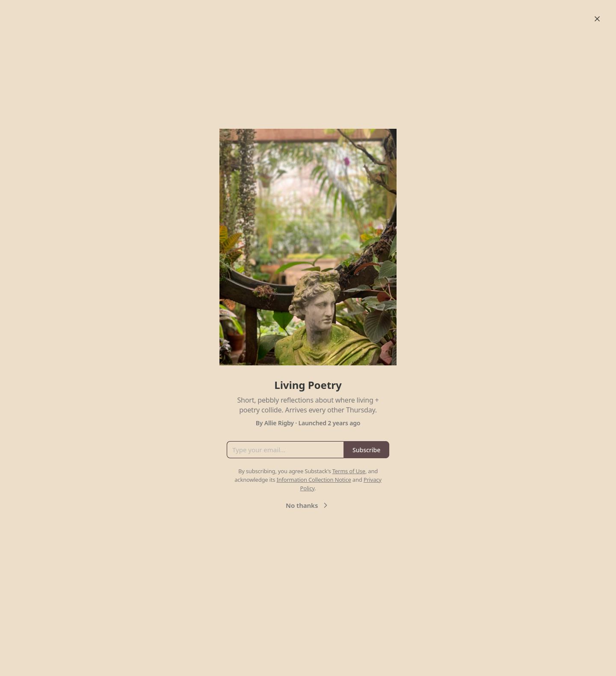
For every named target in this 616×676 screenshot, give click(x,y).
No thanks (308, 505)
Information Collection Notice (314, 480)
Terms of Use (349, 471)
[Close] (597, 19)
